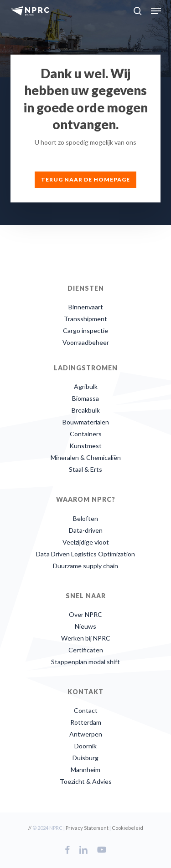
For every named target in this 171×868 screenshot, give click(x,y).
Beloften (85, 518)
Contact (86, 710)
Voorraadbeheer (86, 342)
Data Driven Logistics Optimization (85, 554)
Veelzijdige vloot (86, 542)
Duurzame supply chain (85, 566)
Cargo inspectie (85, 331)
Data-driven (86, 530)
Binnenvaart (86, 307)
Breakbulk (86, 410)
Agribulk (86, 386)
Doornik (85, 746)
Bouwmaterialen (86, 422)
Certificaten (86, 650)
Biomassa (85, 398)
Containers (86, 434)
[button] (156, 11)
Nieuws (85, 626)
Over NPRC (85, 614)
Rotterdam (86, 722)
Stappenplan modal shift (85, 662)
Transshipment (85, 319)
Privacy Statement (87, 828)
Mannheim (85, 770)
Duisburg (85, 758)
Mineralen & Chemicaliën (86, 457)
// (30, 828)
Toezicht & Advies (86, 781)
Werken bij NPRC (86, 638)
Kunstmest (85, 446)
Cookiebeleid (127, 828)
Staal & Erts (85, 469)
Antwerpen (86, 734)
